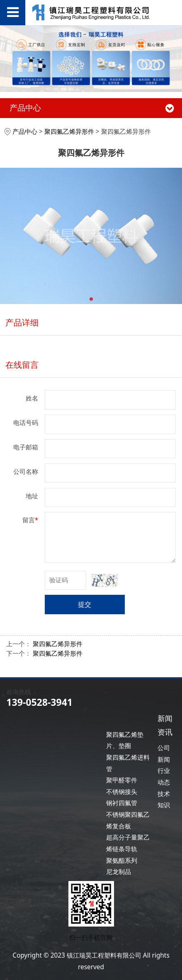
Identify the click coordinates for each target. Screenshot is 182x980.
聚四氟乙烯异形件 (69, 132)
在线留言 (22, 365)
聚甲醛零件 (122, 780)
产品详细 (22, 322)
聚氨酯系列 (122, 861)
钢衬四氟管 (122, 803)
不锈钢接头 (122, 792)
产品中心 (25, 132)
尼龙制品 (119, 872)
